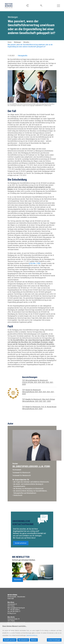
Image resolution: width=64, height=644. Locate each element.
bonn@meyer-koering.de (18, 608)
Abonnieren (18, 587)
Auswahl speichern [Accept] (10, 640)
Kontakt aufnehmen (21, 550)
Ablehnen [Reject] (34, 640)
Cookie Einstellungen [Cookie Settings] (54, 640)
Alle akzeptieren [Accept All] (23, 640)
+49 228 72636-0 (15, 610)
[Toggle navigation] (58, 6)
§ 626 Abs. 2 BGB (35, 263)
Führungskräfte (23, 56)
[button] (28, 6)
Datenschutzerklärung (32, 635)
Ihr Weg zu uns (12, 613)
